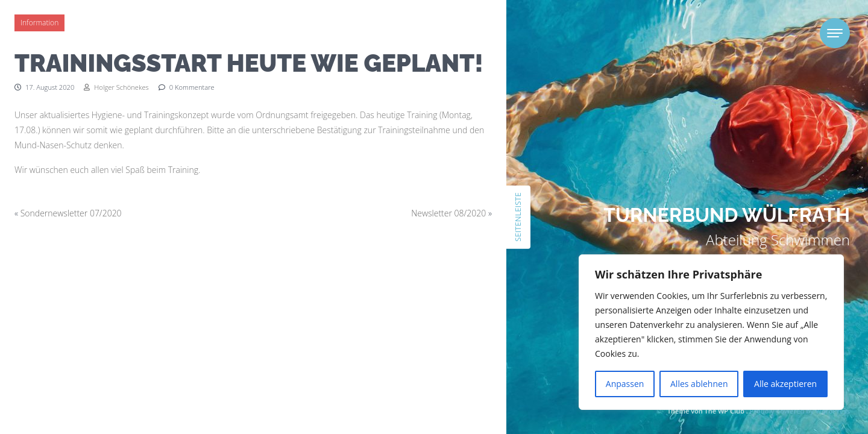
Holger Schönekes (116, 87)
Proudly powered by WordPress (800, 411)
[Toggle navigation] (835, 33)
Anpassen (625, 384)
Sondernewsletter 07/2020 (71, 213)
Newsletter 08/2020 (448, 213)
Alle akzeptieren (785, 384)
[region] (711, 332)
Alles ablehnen (699, 384)
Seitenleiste (518, 217)
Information (39, 23)
